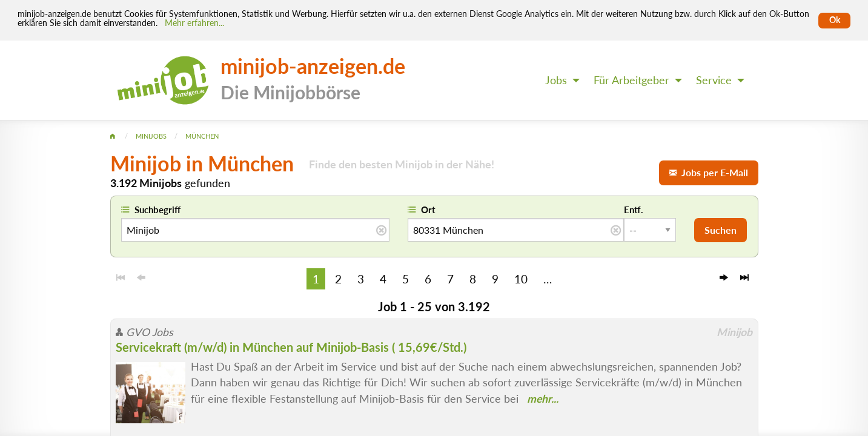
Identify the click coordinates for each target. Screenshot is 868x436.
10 (521, 279)
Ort (428, 210)
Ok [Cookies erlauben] (835, 20)
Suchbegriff (157, 210)
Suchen (721, 230)
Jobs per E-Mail (709, 172)
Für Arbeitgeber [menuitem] (631, 80)
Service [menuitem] (714, 80)
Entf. (634, 210)
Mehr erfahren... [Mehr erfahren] (194, 23)
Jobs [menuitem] (556, 80)
